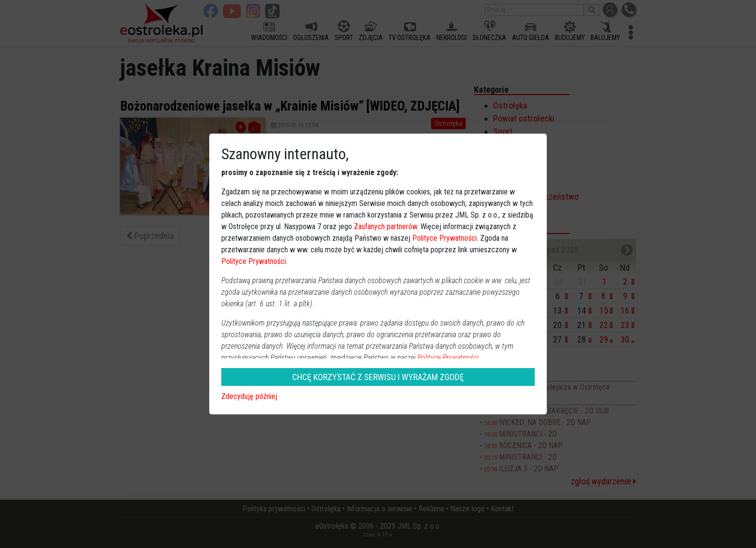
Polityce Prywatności (445, 238)
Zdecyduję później (249, 396)
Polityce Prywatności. (449, 358)
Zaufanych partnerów (385, 226)
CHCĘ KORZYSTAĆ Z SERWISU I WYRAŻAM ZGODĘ (378, 377)
